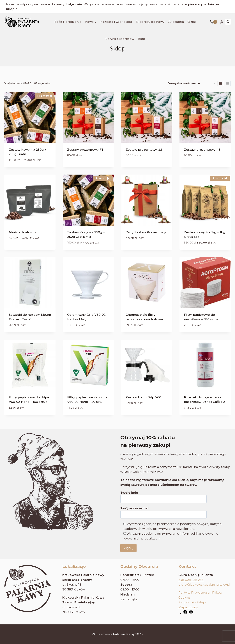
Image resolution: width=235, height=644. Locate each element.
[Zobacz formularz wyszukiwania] (228, 22)
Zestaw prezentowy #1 (85, 150)
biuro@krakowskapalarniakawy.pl (204, 585)
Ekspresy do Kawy (150, 22)
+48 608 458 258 (191, 580)
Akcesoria (176, 22)
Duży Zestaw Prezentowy (146, 232)
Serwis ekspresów (120, 39)
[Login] (222, 22)
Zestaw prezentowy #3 (202, 150)
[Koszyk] (213, 22)
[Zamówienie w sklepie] (191, 84)
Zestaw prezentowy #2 (144, 150)
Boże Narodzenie (68, 22)
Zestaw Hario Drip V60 (143, 397)
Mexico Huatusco (22, 232)
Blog (141, 39)
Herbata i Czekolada (116, 22)
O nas (192, 22)
